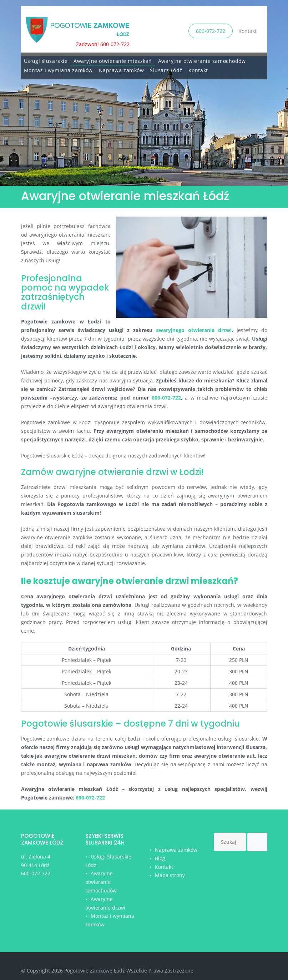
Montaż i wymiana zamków (58, 68)
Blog (160, 858)
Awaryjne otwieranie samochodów (202, 59)
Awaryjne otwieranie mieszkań (113, 59)
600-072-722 (211, 30)
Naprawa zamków (122, 68)
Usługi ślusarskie (46, 59)
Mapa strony (170, 875)
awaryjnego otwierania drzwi (194, 330)
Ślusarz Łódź (166, 68)
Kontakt (247, 30)
